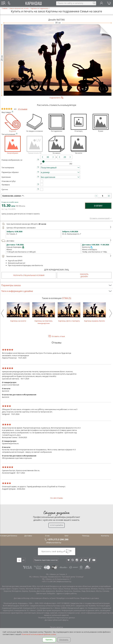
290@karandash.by (54, 543)
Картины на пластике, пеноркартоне (44, 313)
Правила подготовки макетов (46, 560)
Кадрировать (56, 98)
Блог (67, 536)
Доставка (56, 241)
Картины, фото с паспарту (69, 312)
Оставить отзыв (58, 336)
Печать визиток (57, 627)
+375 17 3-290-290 (49, 581)
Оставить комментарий (101, 218)
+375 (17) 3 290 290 (58, 539)
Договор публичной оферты (57, 620)
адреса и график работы (67, 593)
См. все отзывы (57, 498)
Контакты (105, 536)
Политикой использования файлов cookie (39, 634)
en (23, 560)
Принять (49, 640)
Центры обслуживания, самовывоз (56, 228)
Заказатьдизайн (84, 275)
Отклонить (64, 640)
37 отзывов (23, 109)
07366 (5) (67, 298)
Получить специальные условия (29, 275)
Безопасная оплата (56, 256)
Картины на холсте (18, 312)
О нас (47, 536)
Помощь (86, 536)
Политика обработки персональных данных (57, 618)
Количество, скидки (12, 196)
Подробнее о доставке (90, 598)
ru (19, 560)
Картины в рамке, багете (94, 312)
